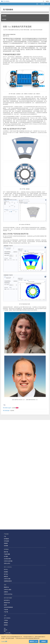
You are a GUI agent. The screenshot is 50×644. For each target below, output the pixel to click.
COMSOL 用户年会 (8, 594)
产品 (5, 536)
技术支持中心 (7, 600)
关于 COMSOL (7, 618)
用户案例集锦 (8, 9)
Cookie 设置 (4, 641)
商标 (5, 631)
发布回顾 (6, 546)
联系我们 (6, 625)
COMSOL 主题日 (8, 589)
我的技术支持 (7, 603)
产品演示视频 (7, 554)
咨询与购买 (43, 4)
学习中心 (6, 569)
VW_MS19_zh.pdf (7, 408)
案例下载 (6, 552)
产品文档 (6, 610)
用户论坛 (6, 574)
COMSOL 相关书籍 (8, 561)
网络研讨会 (6, 587)
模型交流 (6, 576)
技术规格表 (6, 539)
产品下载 (6, 612)
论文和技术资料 (7, 559)
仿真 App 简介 (7, 563)
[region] (25, 639)
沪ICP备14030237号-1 (8, 634)
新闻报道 (6, 623)
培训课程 (6, 572)
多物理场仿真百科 (8, 581)
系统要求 (6, 543)
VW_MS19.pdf (6, 411)
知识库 (5, 605)
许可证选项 (6, 541)
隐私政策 (6, 630)
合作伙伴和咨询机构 (8, 607)
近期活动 (6, 592)
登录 (37, 4)
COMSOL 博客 (7, 579)
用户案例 (6, 556)
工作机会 (6, 620)
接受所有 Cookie (34, 641)
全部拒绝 (43, 641)
